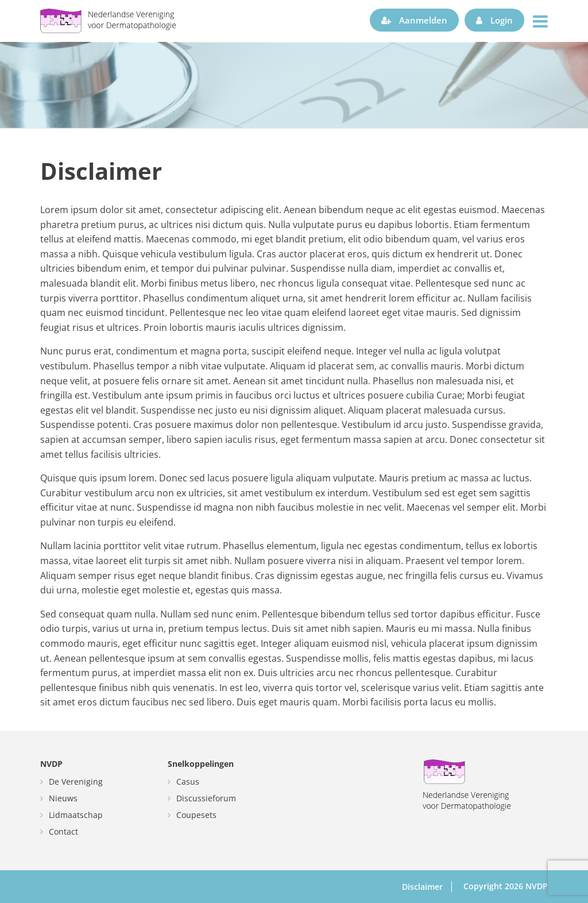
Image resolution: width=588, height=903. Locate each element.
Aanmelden (414, 20)
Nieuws (63, 798)
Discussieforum (206, 798)
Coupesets (196, 815)
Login (494, 20)
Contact (63, 831)
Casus (188, 782)
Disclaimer (422, 887)
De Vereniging (76, 782)
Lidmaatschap (76, 815)
